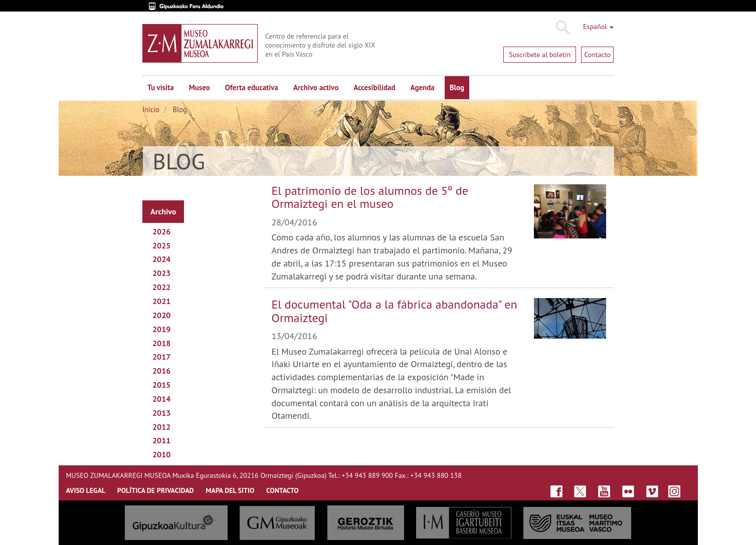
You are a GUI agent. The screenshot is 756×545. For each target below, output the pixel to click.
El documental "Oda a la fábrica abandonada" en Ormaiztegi (395, 311)
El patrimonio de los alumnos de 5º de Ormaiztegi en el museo (370, 197)
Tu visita (161, 87)
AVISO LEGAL (86, 490)
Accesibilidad (374, 87)
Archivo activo (316, 87)
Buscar (562, 28)
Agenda (423, 87)
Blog (457, 87)
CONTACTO (282, 490)
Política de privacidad (156, 490)
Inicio (151, 109)
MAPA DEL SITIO (230, 490)
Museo (200, 87)
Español (598, 27)
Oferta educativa (252, 87)
